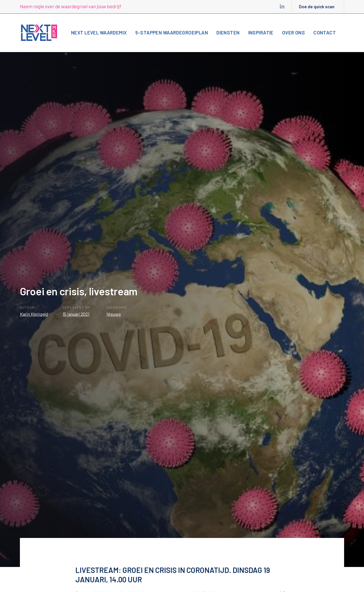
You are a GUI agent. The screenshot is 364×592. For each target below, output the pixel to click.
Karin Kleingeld (34, 314)
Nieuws (114, 314)
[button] (349, 32)
